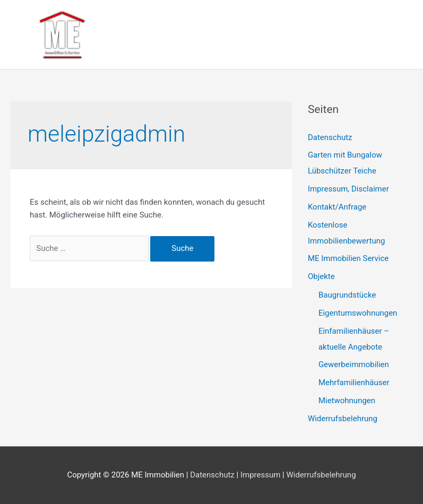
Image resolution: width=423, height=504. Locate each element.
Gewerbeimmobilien (354, 364)
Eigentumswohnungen (358, 313)
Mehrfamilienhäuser (354, 383)
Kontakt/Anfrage (337, 207)
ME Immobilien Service (348, 258)
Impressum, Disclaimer (348, 189)
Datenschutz (330, 137)
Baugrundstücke (347, 295)
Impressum (260, 475)
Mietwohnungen (347, 401)
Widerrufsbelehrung (343, 419)
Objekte (321, 276)
